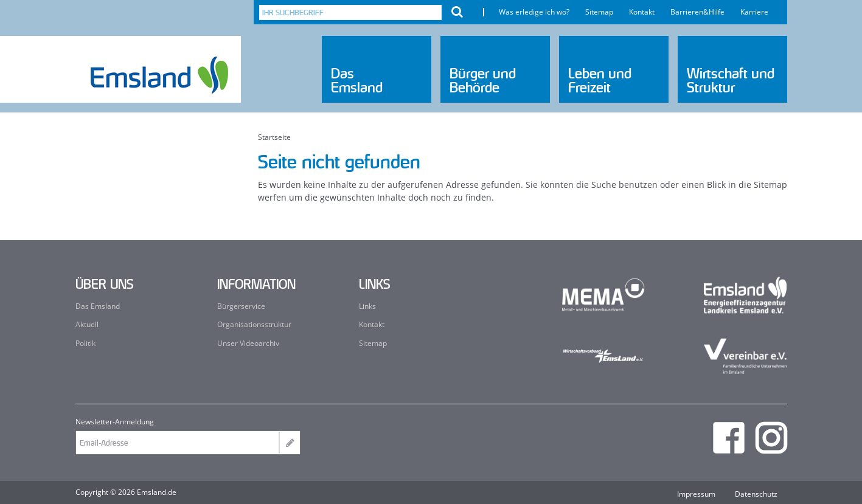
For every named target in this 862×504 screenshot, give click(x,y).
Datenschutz (756, 494)
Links (367, 306)
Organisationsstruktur (254, 324)
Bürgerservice (241, 306)
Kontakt (642, 12)
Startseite (274, 137)
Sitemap (599, 12)
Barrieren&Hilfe (697, 12)
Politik (85, 343)
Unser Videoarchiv (248, 343)
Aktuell (87, 324)
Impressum (696, 494)
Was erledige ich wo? (534, 12)
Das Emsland (98, 306)
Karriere (754, 12)
